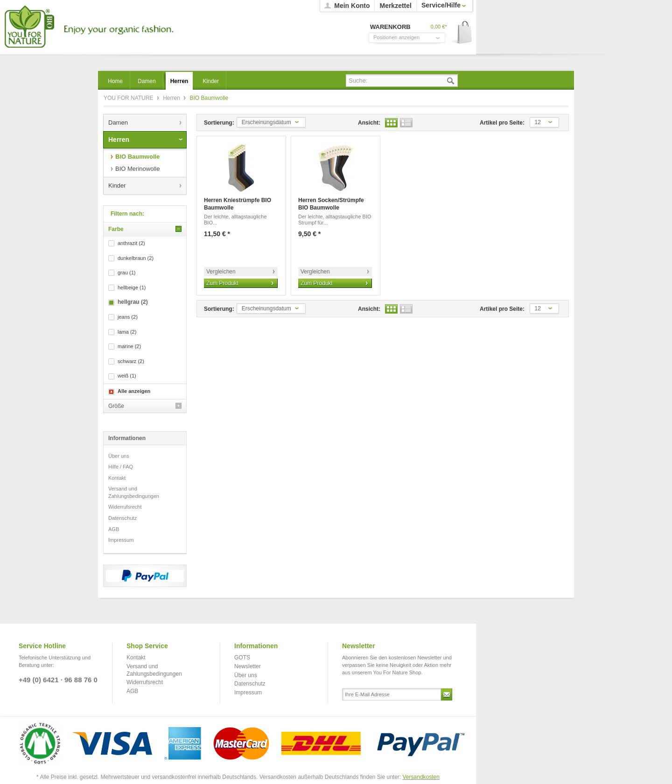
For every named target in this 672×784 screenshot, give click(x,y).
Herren (172, 98)
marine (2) (129, 346)
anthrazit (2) (131, 243)
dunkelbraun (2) (136, 258)
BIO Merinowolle (137, 169)
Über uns (119, 456)
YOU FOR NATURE (87, 27)
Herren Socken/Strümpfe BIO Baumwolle (331, 204)
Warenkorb (461, 33)
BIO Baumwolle (137, 157)
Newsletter (248, 666)
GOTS (242, 658)
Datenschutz (122, 518)
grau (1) (127, 273)
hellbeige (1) (132, 287)
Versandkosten (421, 777)
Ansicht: (369, 123)
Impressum (121, 540)
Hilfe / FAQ (121, 467)
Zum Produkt (222, 283)
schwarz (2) (131, 361)
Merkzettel (395, 6)
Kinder (117, 185)
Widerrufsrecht (125, 507)
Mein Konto (352, 6)
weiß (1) (127, 376)
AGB (114, 529)
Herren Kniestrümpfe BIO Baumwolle (238, 204)
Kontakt (117, 478)
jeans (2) (128, 317)
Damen (118, 122)
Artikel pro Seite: (502, 123)
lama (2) (127, 332)
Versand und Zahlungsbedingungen (134, 492)
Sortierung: (219, 123)
